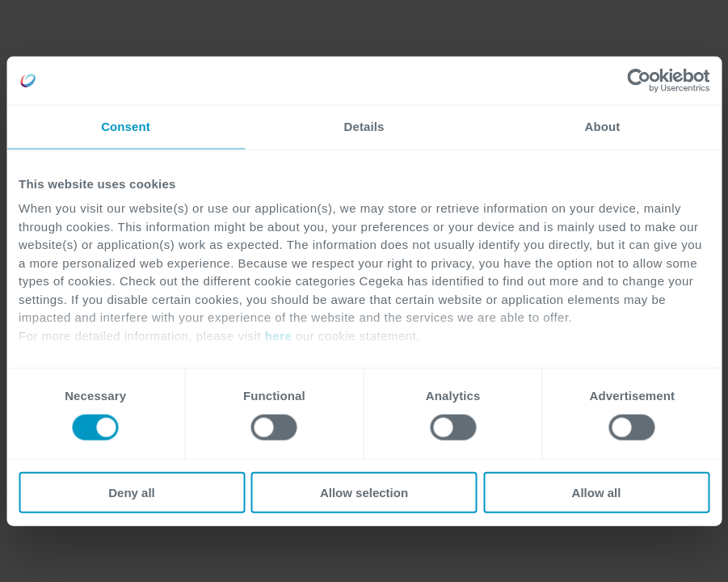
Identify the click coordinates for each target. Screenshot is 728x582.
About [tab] (603, 127)
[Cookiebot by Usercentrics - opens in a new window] (639, 81)
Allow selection (364, 492)
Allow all (597, 492)
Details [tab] (364, 127)
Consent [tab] (126, 127)
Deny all (132, 492)
